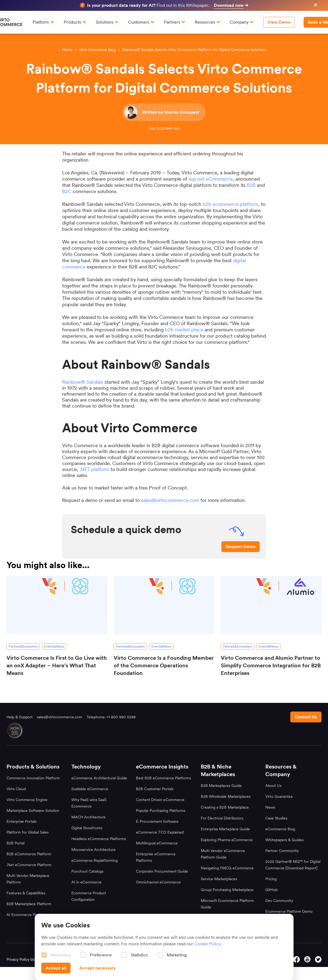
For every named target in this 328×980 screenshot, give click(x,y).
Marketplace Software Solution (33, 811)
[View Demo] (279, 22)
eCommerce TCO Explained (160, 832)
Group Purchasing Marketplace (227, 890)
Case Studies (276, 818)
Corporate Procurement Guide (162, 871)
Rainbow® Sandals (83, 382)
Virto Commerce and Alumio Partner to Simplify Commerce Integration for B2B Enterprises (271, 665)
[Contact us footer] (306, 717)
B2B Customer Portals (155, 789)
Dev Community (279, 901)
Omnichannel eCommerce (158, 882)
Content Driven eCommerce (160, 800)
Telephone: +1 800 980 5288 (111, 717)
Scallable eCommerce (90, 789)
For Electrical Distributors (222, 818)
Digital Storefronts (87, 828)
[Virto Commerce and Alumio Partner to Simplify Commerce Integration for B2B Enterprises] (271, 605)
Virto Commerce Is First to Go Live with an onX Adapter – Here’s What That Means (57, 665)
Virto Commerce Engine (27, 800)
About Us (273, 786)
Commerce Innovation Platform (33, 778)
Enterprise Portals (21, 821)
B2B (251, 185)
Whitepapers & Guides (284, 840)
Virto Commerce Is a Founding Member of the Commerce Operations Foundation (164, 665)
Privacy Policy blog (22, 959)
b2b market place (184, 330)
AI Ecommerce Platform (27, 915)
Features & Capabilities (26, 893)
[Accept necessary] (98, 968)
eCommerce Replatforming (95, 860)
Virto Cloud (16, 789)
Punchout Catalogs (87, 871)
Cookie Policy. (208, 944)
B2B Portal (15, 843)
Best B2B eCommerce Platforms (163, 778)
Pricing (271, 879)
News (270, 807)
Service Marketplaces (219, 879)
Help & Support (20, 717)
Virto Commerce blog (97, 50)
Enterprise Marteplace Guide (225, 829)
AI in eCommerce (86, 882)
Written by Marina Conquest (171, 112)
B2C (67, 191)
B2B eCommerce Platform (29, 854)
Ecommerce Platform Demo (289, 911)
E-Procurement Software (157, 821)
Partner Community (282, 851)
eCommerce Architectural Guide (99, 778)
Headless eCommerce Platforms (99, 839)
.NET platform (94, 469)
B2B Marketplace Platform (29, 904)
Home (67, 50)
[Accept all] (56, 968)
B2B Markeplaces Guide (221, 786)
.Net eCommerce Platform (29, 865)
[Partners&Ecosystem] (23, 646)
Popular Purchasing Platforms (161, 811)
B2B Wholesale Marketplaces (226, 796)
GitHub (271, 890)
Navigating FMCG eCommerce (227, 868)
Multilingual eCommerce (157, 843)
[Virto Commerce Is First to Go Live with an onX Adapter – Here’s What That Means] (57, 605)
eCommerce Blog (280, 829)
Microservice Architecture (93, 850)
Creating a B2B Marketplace (225, 807)
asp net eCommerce (211, 179)
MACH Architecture (88, 817)
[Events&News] (54, 646)
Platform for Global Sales (28, 832)
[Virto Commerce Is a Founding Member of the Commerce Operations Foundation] (164, 605)
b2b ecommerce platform (230, 204)
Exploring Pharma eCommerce (227, 840)
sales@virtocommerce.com (170, 500)
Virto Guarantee (279, 796)
